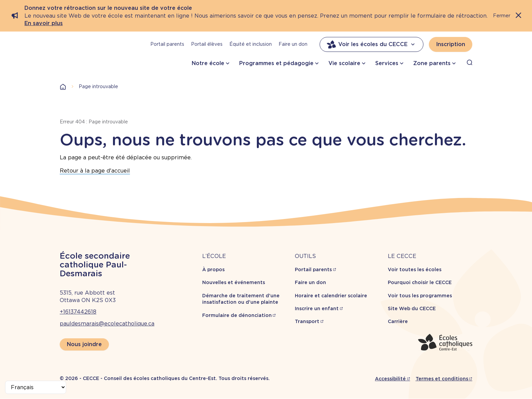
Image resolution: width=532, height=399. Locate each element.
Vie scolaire (344, 63)
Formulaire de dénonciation (237, 315)
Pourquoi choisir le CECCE (420, 282)
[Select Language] (36, 387)
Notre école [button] (208, 63)
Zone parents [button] (432, 63)
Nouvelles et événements (234, 282)
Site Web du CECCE (412, 308)
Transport (307, 321)
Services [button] (387, 63)
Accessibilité (390, 379)
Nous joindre (84, 344)
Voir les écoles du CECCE (372, 44)
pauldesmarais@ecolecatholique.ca (107, 324)
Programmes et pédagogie (276, 63)
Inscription (451, 44)
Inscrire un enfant (317, 308)
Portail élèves (207, 44)
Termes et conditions (442, 379)
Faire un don (293, 44)
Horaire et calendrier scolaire (331, 296)
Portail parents (167, 44)
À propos (213, 270)
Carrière (398, 321)
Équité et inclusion (251, 44)
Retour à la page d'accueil (95, 171)
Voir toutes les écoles (415, 270)
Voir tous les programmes (420, 296)
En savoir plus (44, 23)
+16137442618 (78, 312)
